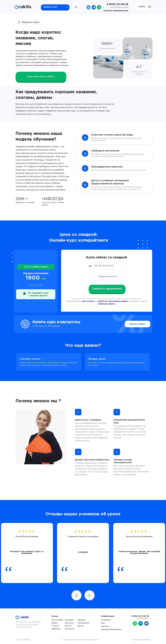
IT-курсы (55, 626)
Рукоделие (69, 620)
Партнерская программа (111, 630)
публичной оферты (106, 304)
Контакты (108, 11)
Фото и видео (57, 620)
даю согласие (88, 301)
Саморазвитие (84, 623)
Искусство (69, 623)
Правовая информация (141, 640)
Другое (81, 626)
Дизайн (55, 623)
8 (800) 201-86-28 (118, 4)
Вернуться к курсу (29, 22)
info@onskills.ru (143, 619)
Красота (68, 626)
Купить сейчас (133, 324)
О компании (106, 620)
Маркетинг (56, 629)
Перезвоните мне (121, 11)
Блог (103, 623)
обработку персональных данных (113, 301)
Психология (69, 629)
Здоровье (82, 620)
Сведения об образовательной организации (81, 640)
